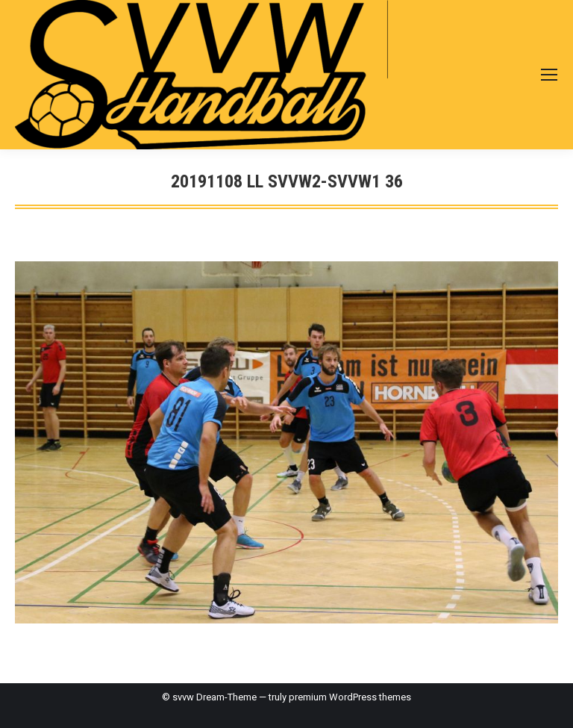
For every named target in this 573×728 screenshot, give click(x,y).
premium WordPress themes (350, 697)
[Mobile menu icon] (549, 75)
